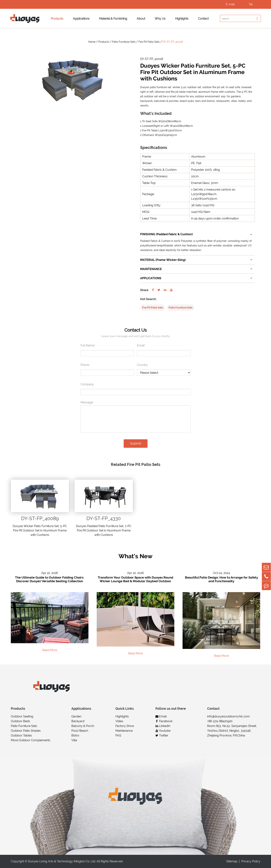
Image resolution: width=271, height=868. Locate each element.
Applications (81, 19)
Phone (85, 365)
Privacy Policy (251, 861)
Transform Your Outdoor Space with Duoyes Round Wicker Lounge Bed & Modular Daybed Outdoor (135, 579)
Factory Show (125, 726)
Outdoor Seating (22, 716)
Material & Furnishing (113, 19)
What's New (135, 556)
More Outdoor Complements (31, 740)
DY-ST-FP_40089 (40, 519)
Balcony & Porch (83, 726)
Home (92, 42)
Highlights (182, 19)
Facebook (164, 721)
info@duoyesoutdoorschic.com (228, 716)
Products (57, 19)
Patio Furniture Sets (124, 42)
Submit (136, 443)
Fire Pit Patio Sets (149, 42)
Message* (87, 402)
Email (161, 716)
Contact (203, 19)
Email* (141, 345)
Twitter (162, 735)
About (141, 19)
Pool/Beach (80, 731)
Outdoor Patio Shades (26, 731)
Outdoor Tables (21, 735)
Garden (76, 716)
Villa (74, 740)
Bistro (75, 735)
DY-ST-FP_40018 (173, 42)
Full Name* (88, 345)
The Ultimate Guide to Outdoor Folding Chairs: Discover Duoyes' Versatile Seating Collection (50, 579)
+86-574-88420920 (220, 721)
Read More (50, 650)
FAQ (118, 735)
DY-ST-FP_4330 (104, 519)
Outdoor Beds (20, 721)
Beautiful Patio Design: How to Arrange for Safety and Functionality (221, 579)
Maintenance (124, 731)
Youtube (163, 731)
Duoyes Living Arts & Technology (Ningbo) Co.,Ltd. (62, 861)
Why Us (160, 19)
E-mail (230, 4)
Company (87, 384)
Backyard (78, 721)
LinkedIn (163, 726)
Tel (251, 4)
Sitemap (232, 861)
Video (119, 721)
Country (142, 365)
